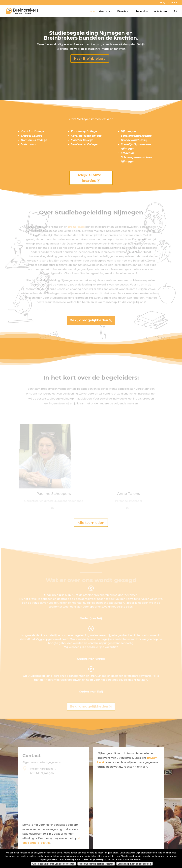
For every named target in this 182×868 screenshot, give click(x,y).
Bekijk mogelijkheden (89, 320)
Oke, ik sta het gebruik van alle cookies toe (53, 864)
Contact (173, 3)
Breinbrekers (77, 232)
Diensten (123, 11)
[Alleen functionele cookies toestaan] (178, 858)
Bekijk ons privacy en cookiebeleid (135, 864)
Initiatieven (160, 11)
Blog (163, 3)
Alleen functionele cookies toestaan (96, 864)
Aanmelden (142, 11)
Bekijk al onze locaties (89, 178)
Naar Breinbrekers (90, 59)
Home (91, 11)
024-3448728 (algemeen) (47, 813)
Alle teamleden (91, 523)
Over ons (104, 11)
